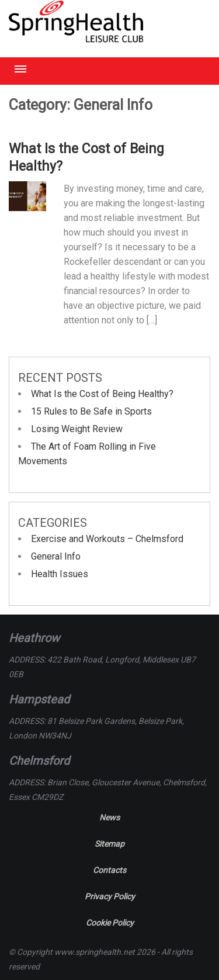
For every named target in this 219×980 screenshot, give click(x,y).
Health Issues (60, 574)
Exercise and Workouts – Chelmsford (107, 539)
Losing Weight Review (77, 429)
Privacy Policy (110, 896)
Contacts (109, 870)
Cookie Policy (110, 923)
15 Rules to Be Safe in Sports (91, 411)
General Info (56, 556)
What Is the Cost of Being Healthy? (102, 394)
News (109, 817)
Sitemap (109, 844)
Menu (20, 69)
